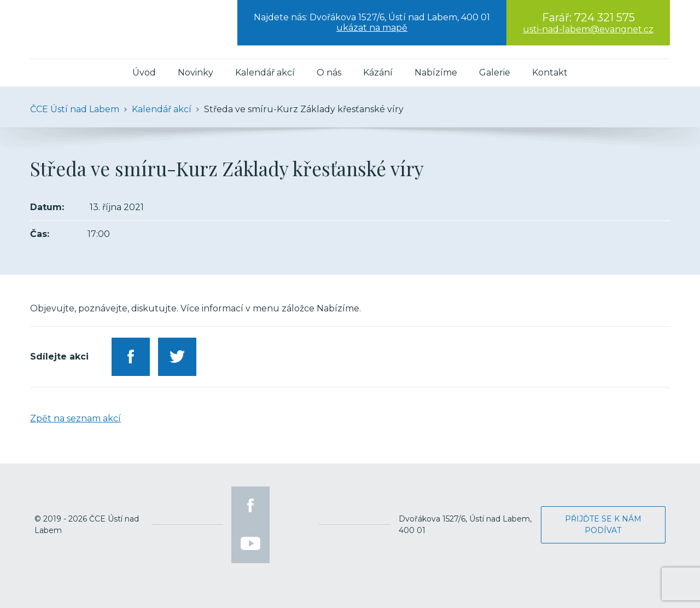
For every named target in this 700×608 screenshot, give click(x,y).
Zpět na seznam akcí (75, 418)
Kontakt (550, 73)
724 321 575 (605, 18)
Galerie (495, 73)
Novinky (196, 73)
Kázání (378, 73)
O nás (329, 73)
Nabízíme (436, 73)
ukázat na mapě (372, 28)
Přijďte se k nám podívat (603, 525)
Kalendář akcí (265, 73)
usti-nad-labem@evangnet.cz (588, 29)
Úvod (144, 73)
